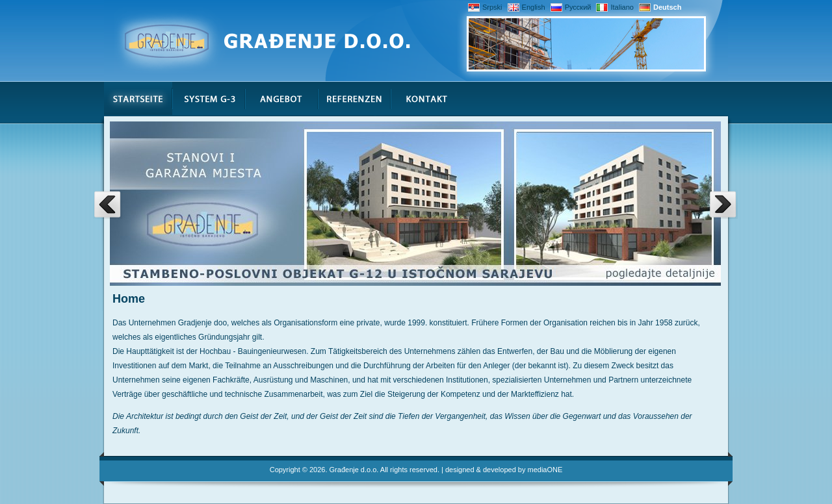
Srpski (485, 7)
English (526, 7)
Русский (571, 7)
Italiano (615, 7)
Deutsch (660, 7)
